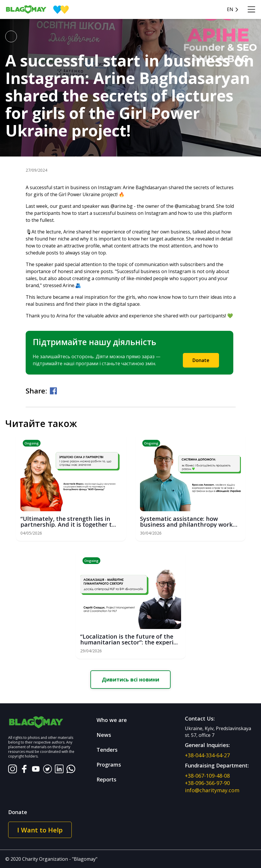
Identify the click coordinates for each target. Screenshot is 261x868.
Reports (106, 779)
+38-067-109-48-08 (207, 776)
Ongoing (32, 443)
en (230, 9)
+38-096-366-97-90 (207, 783)
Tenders (107, 750)
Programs (109, 765)
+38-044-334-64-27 (207, 755)
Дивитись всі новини (130, 679)
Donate (201, 360)
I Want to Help (40, 830)
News (104, 735)
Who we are (112, 720)
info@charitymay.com (212, 790)
